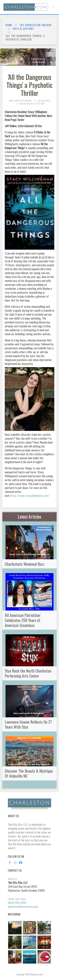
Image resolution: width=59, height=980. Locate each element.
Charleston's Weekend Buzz (25, 564)
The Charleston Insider (36, 25)
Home (9, 25)
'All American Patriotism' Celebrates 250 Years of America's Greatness (23, 620)
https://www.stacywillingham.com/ (30, 495)
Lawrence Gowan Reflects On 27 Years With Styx (28, 724)
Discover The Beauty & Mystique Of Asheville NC (29, 773)
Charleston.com (36, 974)
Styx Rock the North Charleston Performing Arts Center (28, 673)
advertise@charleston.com (23, 906)
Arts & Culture (23, 29)
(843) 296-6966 (17, 903)
